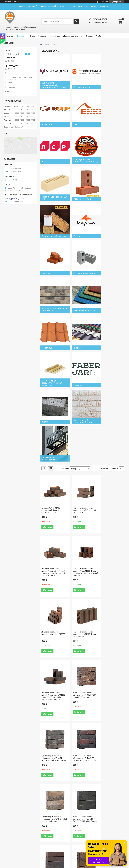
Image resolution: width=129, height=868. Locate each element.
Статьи (89, 36)
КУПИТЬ (104, 6)
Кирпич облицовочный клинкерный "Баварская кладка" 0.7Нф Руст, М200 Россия (53, 669)
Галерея (42, 36)
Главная (9, 36)
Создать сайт (10, 2)
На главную (10, 850)
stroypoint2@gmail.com (17, 198)
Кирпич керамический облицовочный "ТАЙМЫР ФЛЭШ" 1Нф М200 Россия (82, 607)
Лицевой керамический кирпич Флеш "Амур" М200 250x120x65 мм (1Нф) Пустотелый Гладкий (53, 484)
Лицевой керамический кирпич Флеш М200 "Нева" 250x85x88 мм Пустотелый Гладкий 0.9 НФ (111, 358)
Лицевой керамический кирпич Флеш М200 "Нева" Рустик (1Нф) (111, 420)
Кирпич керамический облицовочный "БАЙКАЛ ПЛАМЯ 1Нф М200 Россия (53, 546)
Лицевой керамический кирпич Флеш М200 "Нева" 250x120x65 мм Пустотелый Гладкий (53, 421)
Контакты (55, 36)
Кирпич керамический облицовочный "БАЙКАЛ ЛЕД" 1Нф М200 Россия (81, 546)
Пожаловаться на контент (69, 866)
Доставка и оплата (73, 36)
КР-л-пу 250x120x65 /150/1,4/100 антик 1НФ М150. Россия (110, 731)
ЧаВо (99, 36)
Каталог (70, 854)
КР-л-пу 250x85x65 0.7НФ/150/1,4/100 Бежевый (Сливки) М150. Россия (81, 669)
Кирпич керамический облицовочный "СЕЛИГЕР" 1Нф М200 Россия (82, 483)
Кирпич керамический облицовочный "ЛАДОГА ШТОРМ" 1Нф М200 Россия (112, 483)
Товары (21, 36)
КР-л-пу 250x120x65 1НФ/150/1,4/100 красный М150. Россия (82, 794)
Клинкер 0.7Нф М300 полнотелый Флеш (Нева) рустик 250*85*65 (53, 357)
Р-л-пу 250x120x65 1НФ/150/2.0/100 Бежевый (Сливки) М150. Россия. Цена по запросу (83, 732)
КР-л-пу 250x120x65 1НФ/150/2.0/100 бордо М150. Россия (110, 794)
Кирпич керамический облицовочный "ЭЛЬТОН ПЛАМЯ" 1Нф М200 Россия (53, 607)
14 (115, 829)
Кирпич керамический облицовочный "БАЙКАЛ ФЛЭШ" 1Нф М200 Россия (111, 607)
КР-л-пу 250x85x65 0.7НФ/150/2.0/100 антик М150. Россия (53, 731)
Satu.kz (76, 863)
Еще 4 (10, 91)
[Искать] (76, 21)
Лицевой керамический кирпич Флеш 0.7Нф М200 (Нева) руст (82, 357)
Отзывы (70, 850)
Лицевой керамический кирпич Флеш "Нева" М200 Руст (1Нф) (82, 420)
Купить (49, 374)
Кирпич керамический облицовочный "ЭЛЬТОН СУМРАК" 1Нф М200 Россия (112, 546)
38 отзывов (104, 2)
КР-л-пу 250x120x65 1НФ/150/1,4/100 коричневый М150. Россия (53, 794)
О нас (32, 36)
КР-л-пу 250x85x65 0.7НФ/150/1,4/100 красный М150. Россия (109, 668)
